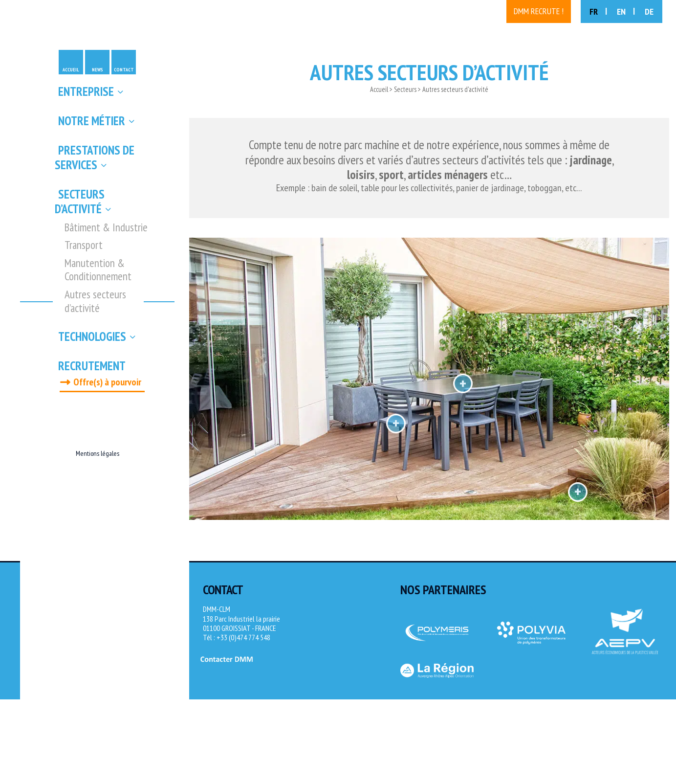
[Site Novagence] (652, 677)
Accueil (71, 70)
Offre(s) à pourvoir (107, 382)
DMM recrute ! (539, 11)
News (98, 70)
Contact (124, 70)
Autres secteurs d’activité (95, 301)
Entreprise (86, 91)
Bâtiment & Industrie (106, 227)
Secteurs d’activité (80, 202)
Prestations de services (95, 157)
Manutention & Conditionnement (98, 270)
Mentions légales (98, 453)
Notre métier (92, 121)
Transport (84, 245)
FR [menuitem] (594, 11)
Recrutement (92, 366)
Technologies (92, 336)
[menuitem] (598, 11)
